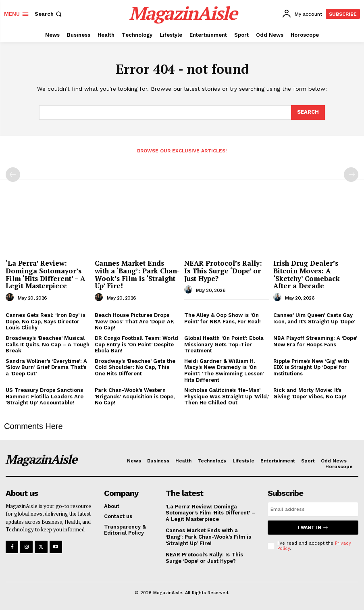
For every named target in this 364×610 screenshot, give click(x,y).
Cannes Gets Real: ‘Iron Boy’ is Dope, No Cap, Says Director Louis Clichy (46, 321)
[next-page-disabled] (351, 175)
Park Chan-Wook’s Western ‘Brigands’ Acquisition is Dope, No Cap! (135, 396)
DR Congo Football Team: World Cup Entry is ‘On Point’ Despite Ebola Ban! (136, 344)
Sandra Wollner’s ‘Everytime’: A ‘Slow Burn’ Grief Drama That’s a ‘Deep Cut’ (46, 367)
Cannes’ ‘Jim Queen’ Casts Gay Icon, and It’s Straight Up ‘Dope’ (314, 318)
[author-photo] (11, 298)
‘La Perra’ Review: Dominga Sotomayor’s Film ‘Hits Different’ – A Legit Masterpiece (45, 274)
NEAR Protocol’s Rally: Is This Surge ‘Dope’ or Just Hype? (223, 271)
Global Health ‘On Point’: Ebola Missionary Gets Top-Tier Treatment (224, 344)
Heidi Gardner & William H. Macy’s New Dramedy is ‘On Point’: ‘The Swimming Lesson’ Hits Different (224, 371)
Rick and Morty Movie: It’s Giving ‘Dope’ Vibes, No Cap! (310, 393)
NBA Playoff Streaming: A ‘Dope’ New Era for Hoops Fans (315, 341)
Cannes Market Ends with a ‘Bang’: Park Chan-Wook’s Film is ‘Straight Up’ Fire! (137, 274)
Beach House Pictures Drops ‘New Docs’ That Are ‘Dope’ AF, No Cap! (134, 321)
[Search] (308, 112)
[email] (313, 509)
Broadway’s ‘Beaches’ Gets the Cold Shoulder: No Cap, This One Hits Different (135, 367)
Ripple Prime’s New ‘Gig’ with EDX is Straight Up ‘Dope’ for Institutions (311, 367)
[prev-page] (13, 175)
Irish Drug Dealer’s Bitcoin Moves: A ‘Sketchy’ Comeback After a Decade (307, 274)
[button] (49, 14)
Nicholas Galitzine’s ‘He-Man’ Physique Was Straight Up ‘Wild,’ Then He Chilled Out (227, 396)
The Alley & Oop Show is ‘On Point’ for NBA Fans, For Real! (223, 318)
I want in (313, 528)
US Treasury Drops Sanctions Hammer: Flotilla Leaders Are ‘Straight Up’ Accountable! (45, 396)
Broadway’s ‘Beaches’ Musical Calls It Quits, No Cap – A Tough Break (48, 344)
